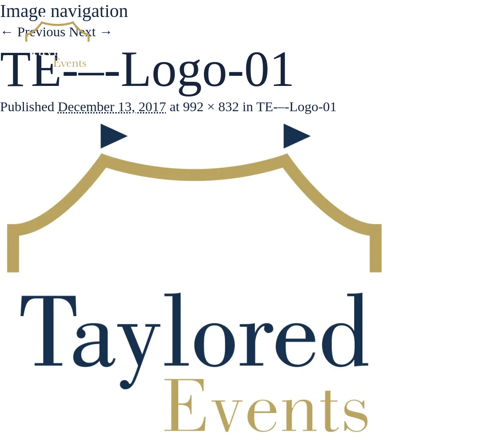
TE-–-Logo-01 (297, 106)
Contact (450, 41)
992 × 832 (211, 106)
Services (337, 41)
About (283, 41)
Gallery (394, 41)
